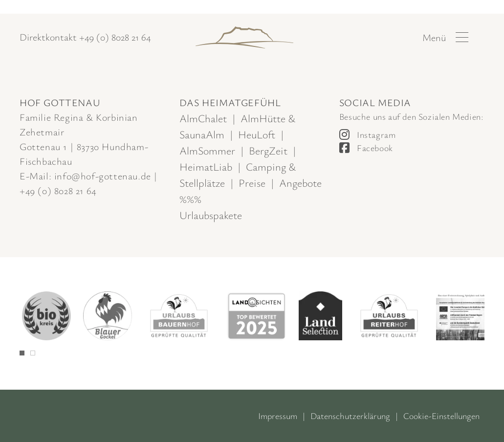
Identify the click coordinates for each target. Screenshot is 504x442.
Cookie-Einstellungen (441, 416)
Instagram (376, 134)
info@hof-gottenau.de (103, 176)
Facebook (375, 148)
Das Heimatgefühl (230, 102)
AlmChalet (203, 118)
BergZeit (268, 150)
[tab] (22, 353)
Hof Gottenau (60, 102)
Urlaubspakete (211, 215)
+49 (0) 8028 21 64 (115, 37)
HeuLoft (257, 134)
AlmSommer (207, 150)
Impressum (278, 416)
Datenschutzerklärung (350, 416)
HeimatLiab (206, 166)
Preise (252, 183)
